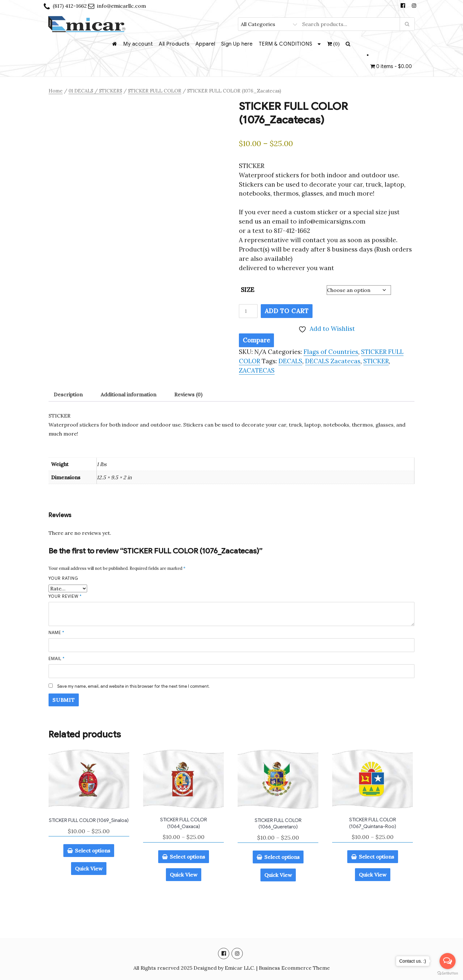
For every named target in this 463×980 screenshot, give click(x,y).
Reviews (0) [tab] (188, 394)
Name (56, 633)
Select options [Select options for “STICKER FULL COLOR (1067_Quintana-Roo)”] (377, 857)
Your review (65, 596)
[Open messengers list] (448, 961)
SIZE (248, 290)
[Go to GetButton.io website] (448, 973)
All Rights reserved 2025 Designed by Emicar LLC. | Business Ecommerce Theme (232, 968)
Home (56, 91)
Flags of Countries (331, 352)
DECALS (290, 361)
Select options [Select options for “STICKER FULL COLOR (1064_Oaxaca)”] (187, 857)
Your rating (64, 578)
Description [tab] (68, 394)
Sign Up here (237, 44)
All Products (174, 44)
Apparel (205, 44)
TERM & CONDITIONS (286, 44)
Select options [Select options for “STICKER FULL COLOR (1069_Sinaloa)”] (93, 851)
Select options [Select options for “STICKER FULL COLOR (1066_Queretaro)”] (282, 857)
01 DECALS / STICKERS (95, 91)
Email (57, 659)
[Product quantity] (248, 311)
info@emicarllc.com (122, 6)
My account (138, 44)
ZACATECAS (257, 370)
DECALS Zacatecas (333, 361)
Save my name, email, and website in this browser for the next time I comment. (133, 686)
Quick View (89, 869)
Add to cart (287, 311)
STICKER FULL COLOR (155, 91)
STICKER (376, 361)
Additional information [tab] (128, 394)
